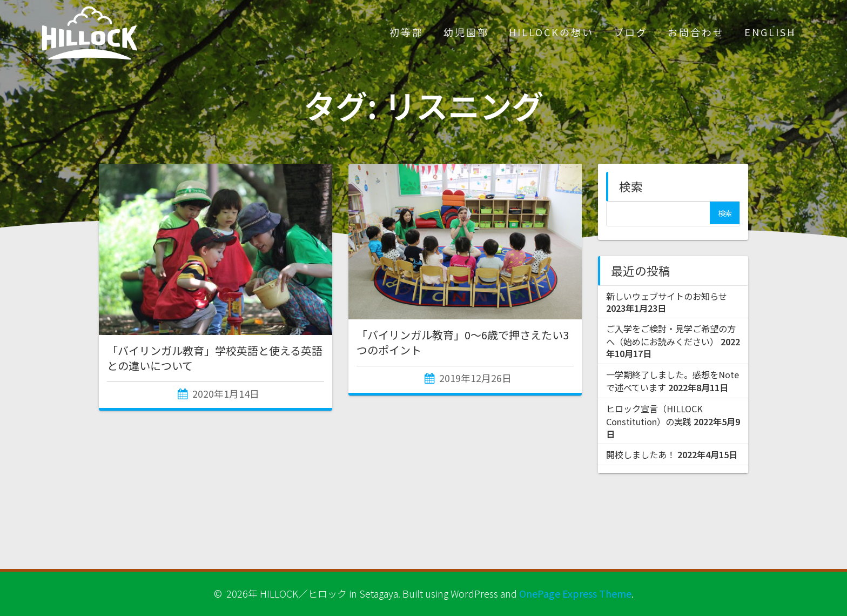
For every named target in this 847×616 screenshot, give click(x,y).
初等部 (406, 32)
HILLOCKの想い (551, 32)
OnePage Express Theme (575, 593)
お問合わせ (696, 32)
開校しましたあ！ (641, 454)
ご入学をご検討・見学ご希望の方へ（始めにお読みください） (671, 335)
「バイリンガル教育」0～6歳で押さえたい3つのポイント (463, 342)
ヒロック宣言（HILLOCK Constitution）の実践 (654, 415)
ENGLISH (770, 32)
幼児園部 (466, 32)
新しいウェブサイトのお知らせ (667, 296)
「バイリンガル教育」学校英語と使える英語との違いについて (215, 358)
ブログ (631, 32)
